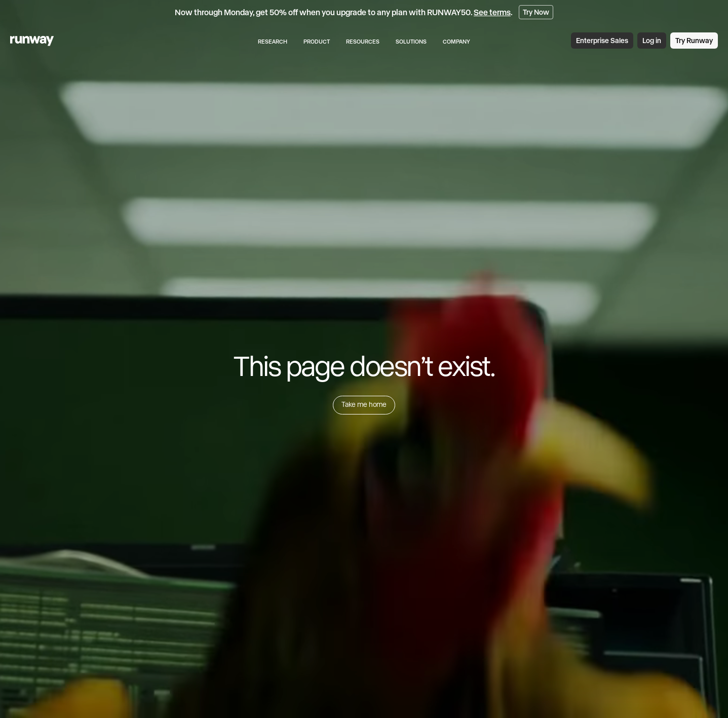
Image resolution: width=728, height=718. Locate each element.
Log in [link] (652, 41)
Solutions (411, 42)
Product (317, 42)
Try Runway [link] (694, 41)
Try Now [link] (536, 12)
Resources (363, 42)
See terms (492, 12)
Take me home (364, 404)
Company (456, 42)
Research (273, 42)
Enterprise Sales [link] (602, 41)
